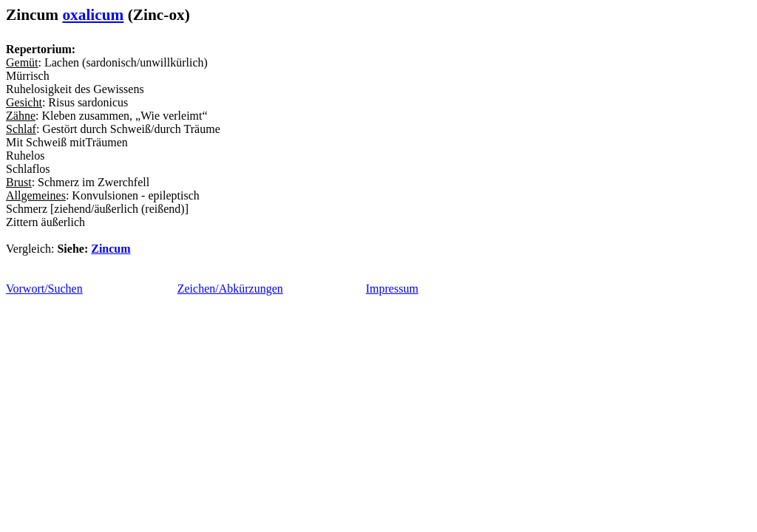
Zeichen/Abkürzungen (230, 289)
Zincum (111, 249)
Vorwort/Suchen (44, 289)
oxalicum (93, 15)
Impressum (392, 289)
